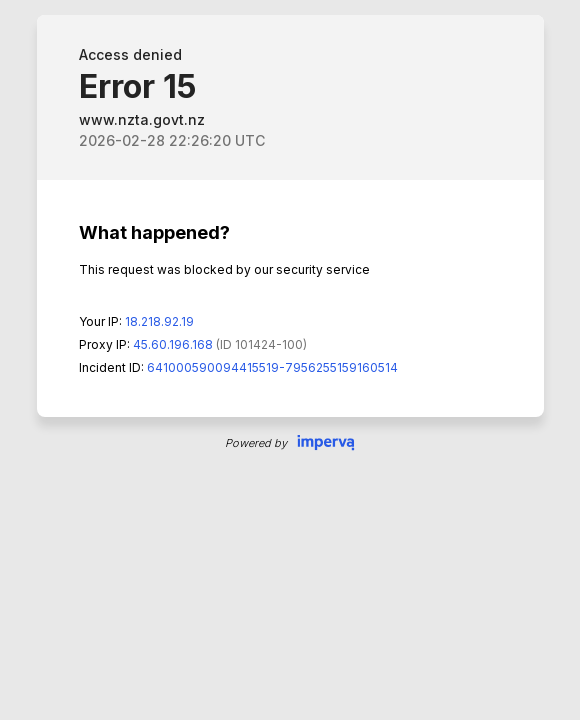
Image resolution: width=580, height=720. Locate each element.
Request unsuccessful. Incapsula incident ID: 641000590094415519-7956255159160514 (290, 360)
